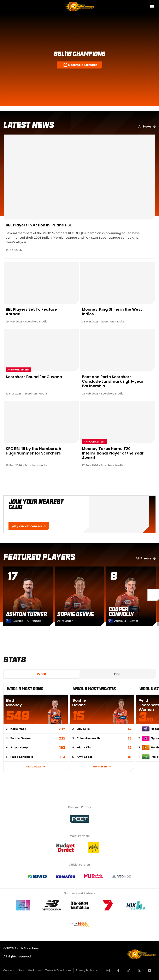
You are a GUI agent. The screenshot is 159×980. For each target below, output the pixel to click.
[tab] (42, 674)
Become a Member (80, 65)
